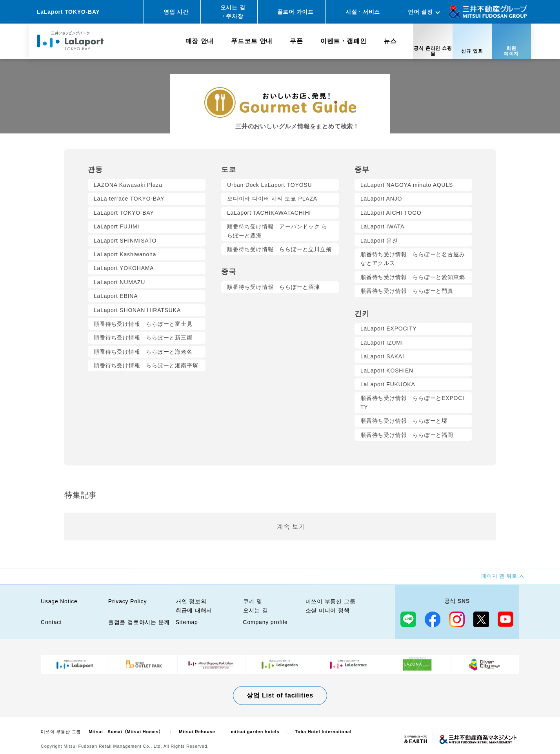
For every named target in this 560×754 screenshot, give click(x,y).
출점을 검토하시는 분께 (139, 622)
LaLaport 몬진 (379, 241)
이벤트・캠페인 (344, 41)
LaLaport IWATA (382, 226)
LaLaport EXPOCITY (389, 329)
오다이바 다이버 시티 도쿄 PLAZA (272, 199)
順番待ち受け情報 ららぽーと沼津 (274, 287)
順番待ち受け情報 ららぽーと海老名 (143, 352)
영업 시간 (176, 12)
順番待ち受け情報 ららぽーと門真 (407, 291)
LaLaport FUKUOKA (388, 384)
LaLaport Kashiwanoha (125, 254)
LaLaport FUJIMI (116, 226)
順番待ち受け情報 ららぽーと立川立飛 (279, 249)
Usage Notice (59, 601)
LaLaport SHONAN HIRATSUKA (137, 310)
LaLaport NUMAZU (119, 282)
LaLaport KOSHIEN (387, 371)
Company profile (265, 622)
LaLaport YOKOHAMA (124, 268)
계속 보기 (291, 527)
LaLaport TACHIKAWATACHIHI (269, 213)
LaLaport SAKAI (382, 356)
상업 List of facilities (280, 695)
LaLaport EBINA (116, 296)
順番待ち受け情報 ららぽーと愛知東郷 (413, 277)
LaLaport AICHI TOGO (391, 213)
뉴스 (390, 41)
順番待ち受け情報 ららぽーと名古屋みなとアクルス (413, 259)
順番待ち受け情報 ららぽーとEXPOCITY (412, 402)
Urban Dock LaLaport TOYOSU (269, 185)
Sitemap (187, 622)
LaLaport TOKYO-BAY (124, 213)
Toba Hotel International (323, 732)
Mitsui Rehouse (197, 732)
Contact (51, 622)
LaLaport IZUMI (382, 343)
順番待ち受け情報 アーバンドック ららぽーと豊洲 (277, 231)
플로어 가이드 (296, 12)
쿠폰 (296, 41)
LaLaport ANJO (381, 199)
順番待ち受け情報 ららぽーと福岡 (407, 435)
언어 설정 (420, 12)
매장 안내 (200, 41)
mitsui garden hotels (255, 732)
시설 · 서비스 (363, 12)
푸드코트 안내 (252, 41)
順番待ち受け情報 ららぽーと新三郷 (143, 338)
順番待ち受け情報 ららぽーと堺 (404, 421)
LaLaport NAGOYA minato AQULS (407, 185)
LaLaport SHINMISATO (125, 241)
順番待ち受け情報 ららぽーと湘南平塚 (146, 365)
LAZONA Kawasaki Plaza (128, 185)
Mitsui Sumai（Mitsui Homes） (126, 732)
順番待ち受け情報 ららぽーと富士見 (143, 324)
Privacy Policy (127, 601)
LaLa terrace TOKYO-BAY (129, 199)
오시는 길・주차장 (233, 12)
